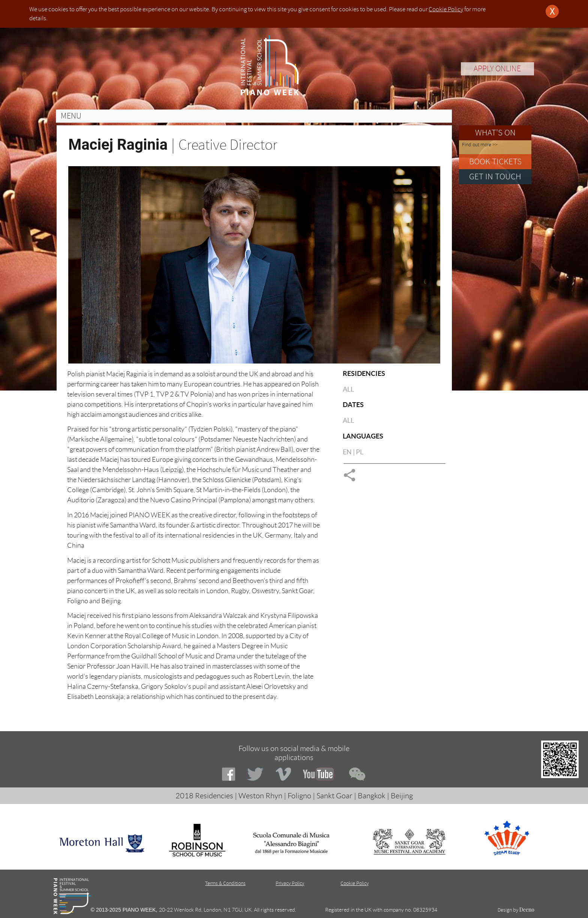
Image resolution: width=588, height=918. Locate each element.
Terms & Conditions (225, 883)
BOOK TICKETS (495, 162)
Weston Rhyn (260, 796)
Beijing (402, 796)
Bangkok (372, 796)
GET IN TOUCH (495, 177)
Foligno (299, 796)
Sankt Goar (334, 796)
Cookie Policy (446, 9)
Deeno (527, 910)
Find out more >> (480, 145)
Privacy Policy (290, 883)
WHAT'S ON (495, 133)
